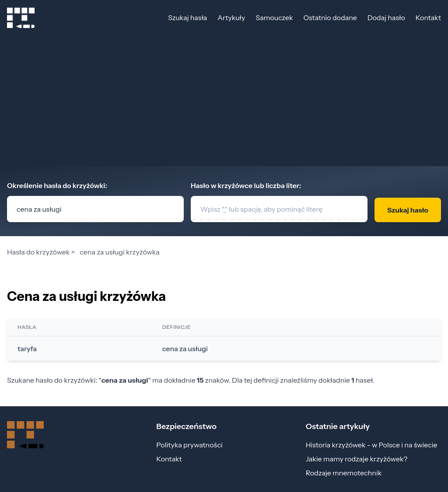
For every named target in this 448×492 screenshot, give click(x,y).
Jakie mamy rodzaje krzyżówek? (357, 459)
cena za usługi (185, 349)
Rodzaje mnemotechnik (344, 473)
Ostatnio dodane (330, 17)
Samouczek (274, 17)
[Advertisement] (224, 101)
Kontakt (428, 17)
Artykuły (231, 17)
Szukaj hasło (408, 210)
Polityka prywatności (189, 445)
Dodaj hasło (386, 17)
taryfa (27, 349)
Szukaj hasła (187, 17)
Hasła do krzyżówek (38, 252)
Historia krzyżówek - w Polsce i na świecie (372, 445)
